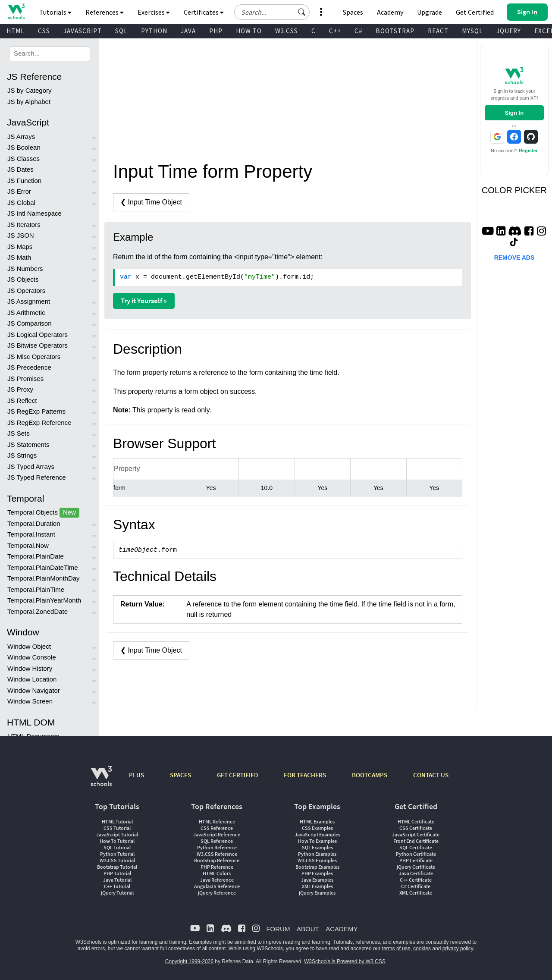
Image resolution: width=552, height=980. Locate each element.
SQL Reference (217, 841)
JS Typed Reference (37, 477)
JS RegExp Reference (39, 422)
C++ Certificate (416, 880)
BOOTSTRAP (395, 31)
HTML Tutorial (117, 821)
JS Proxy (20, 389)
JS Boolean (24, 147)
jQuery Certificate (416, 867)
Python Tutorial (117, 854)
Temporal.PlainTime (36, 589)
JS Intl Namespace (34, 213)
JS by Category (30, 90)
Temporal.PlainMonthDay (44, 578)
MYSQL (472, 31)
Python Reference (217, 847)
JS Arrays (21, 137)
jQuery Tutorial (117, 893)
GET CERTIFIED (237, 775)
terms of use (396, 949)
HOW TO (249, 31)
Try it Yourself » (144, 301)
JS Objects (23, 279)
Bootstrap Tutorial (117, 867)
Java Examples (317, 880)
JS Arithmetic (26, 313)
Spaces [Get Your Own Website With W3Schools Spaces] (353, 12)
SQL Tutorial (117, 847)
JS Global (21, 203)
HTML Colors (217, 873)
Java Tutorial (117, 880)
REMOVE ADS (514, 258)
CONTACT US (431, 775)
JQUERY (509, 31)
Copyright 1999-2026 (189, 961)
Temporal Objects (43, 513)
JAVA (188, 31)
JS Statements (28, 444)
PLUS (136, 775)
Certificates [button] (204, 12)
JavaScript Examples (317, 834)
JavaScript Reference (217, 834)
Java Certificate (416, 873)
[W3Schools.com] (101, 781)
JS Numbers (25, 269)
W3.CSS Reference (217, 854)
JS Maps (20, 247)
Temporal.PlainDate (36, 556)
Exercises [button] (154, 12)
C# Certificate (416, 886)
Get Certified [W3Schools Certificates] (475, 12)
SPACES (180, 775)
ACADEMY (342, 929)
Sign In (514, 113)
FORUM (278, 929)
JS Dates (20, 169)
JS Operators (26, 291)
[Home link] (16, 11)
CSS (44, 31)
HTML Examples (317, 821)
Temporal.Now (28, 545)
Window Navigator (34, 690)
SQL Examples (317, 847)
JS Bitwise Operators (38, 345)
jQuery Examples (317, 893)
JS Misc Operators (34, 357)
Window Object (29, 646)
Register (528, 151)
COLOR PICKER (514, 190)
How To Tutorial (117, 841)
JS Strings (22, 455)
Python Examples (317, 854)
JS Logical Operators (38, 335)
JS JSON (21, 235)
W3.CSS (287, 31)
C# (358, 31)
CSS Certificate (416, 828)
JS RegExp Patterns (36, 411)
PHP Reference (217, 867)
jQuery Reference (217, 893)
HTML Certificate (416, 821)
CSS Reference (217, 828)
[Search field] (272, 12)
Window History (30, 668)
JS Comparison (30, 323)
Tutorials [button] (55, 12)
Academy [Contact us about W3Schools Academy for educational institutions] (390, 12)
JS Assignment (29, 301)
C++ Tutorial (117, 886)
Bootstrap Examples (317, 867)
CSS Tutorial (117, 828)
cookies (422, 949)
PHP (216, 31)
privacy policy (458, 949)
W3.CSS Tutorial (117, 860)
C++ (335, 31)
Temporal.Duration (34, 523)
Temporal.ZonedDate (38, 611)
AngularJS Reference (217, 886)
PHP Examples (317, 873)
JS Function (24, 181)
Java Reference (217, 880)
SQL (121, 31)
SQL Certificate (416, 847)
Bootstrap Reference (217, 860)
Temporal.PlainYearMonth (44, 600)
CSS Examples (317, 828)
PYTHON (154, 31)
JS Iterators (24, 225)
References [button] (105, 12)
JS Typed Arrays (31, 466)
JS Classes (24, 159)
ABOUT (308, 929)
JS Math (19, 257)
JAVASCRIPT (83, 31)
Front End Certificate (416, 841)
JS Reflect (22, 400)
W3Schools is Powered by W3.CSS (345, 961)
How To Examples (317, 841)
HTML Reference (217, 821)
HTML (16, 31)
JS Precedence (29, 367)
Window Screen (30, 701)
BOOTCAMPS (370, 775)
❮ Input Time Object (151, 202)
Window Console (32, 657)
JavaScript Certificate (416, 834)
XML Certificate (416, 893)
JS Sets (19, 433)
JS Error (19, 191)
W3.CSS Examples (317, 860)
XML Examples (317, 886)
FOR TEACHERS (305, 775)
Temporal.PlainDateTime (43, 567)
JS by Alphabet (29, 102)
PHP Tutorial (117, 873)
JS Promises (25, 378)
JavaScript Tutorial (117, 834)
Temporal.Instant (31, 534)
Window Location (32, 679)
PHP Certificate (416, 860)
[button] (302, 12)
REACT (438, 31)
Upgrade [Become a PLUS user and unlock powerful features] (430, 12)
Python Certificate (416, 854)
